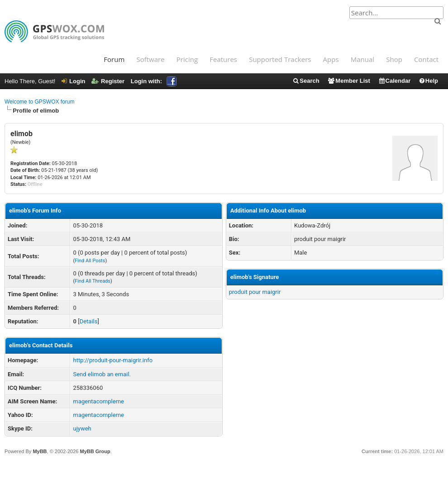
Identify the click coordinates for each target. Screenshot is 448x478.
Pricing (187, 59)
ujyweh (82, 428)
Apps (331, 59)
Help (428, 81)
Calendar (395, 81)
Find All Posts (90, 261)
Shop (394, 59)
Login (73, 81)
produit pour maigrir (255, 292)
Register (108, 81)
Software (150, 59)
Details (89, 321)
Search (306, 81)
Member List (349, 81)
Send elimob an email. (102, 374)
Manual (362, 59)
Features (223, 59)
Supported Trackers (280, 59)
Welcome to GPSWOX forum (39, 102)
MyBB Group (95, 451)
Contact (426, 59)
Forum (114, 59)
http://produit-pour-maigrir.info (113, 360)
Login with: (154, 81)
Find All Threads (93, 281)
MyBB (40, 451)
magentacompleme (98, 401)
